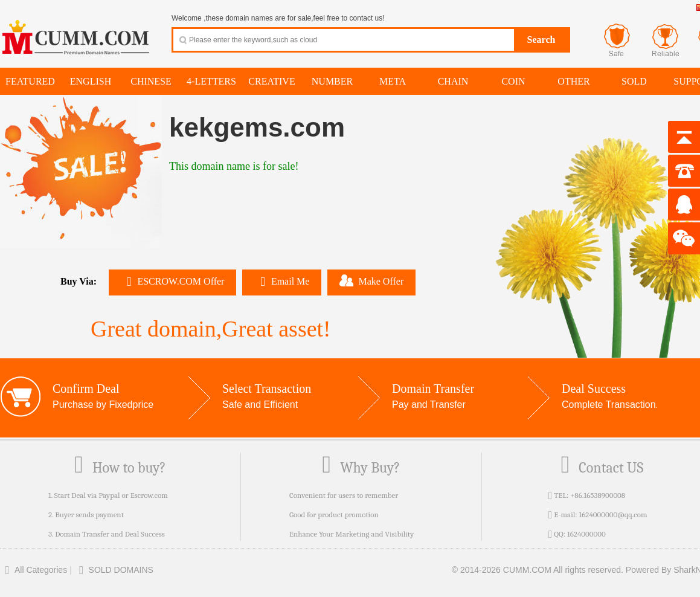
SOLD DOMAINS (114, 570)
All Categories (34, 570)
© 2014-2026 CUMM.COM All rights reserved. (538, 570)
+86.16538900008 (598, 495)
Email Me (282, 281)
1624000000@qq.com (613, 515)
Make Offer (371, 280)
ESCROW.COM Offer (172, 281)
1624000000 (586, 534)
